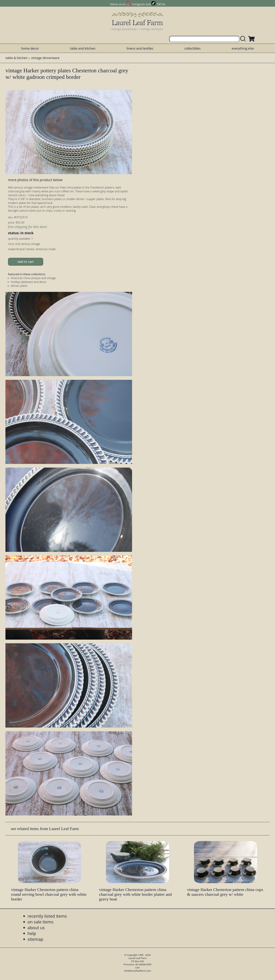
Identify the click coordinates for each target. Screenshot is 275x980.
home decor (30, 48)
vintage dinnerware (45, 58)
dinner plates (19, 286)
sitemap (35, 939)
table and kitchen (83, 48)
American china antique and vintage (33, 278)
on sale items (41, 922)
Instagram (138, 4)
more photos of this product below (35, 180)
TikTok (161, 4)
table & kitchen (16, 58)
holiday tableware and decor (29, 282)
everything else (243, 48)
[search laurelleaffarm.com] (244, 39)
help (32, 933)
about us (36, 928)
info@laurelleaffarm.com (137, 971)
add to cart (26, 262)
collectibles (192, 48)
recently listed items (47, 916)
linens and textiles (140, 48)
